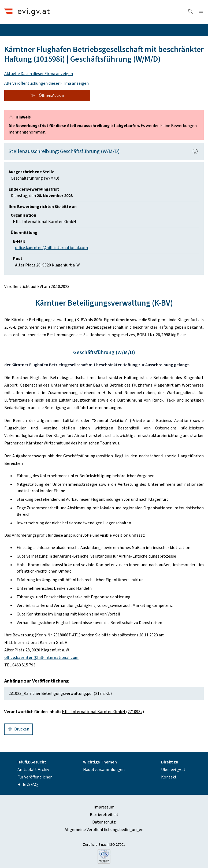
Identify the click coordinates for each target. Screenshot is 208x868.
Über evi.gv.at (173, 770)
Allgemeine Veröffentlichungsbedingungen (104, 830)
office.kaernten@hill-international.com (51, 248)
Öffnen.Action (47, 95)
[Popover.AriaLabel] (195, 151)
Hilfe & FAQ (28, 785)
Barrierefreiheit (104, 815)
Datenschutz (104, 822)
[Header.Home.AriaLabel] (27, 12)
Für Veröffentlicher (35, 777)
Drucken (18, 729)
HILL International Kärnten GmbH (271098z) (103, 712)
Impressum (104, 807)
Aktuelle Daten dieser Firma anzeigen (39, 74)
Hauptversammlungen (104, 770)
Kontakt (169, 777)
